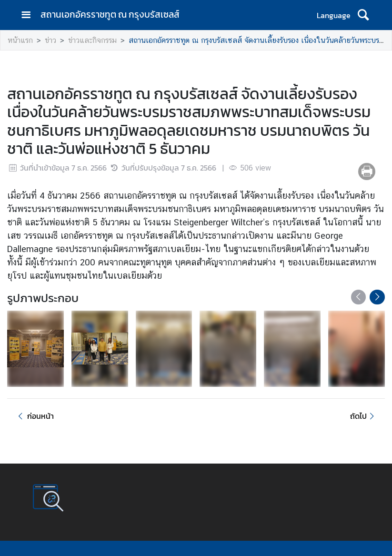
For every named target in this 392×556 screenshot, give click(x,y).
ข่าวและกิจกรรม (92, 40)
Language (334, 15)
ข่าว (50, 40)
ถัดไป (364, 416)
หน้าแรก (20, 40)
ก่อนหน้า (34, 416)
